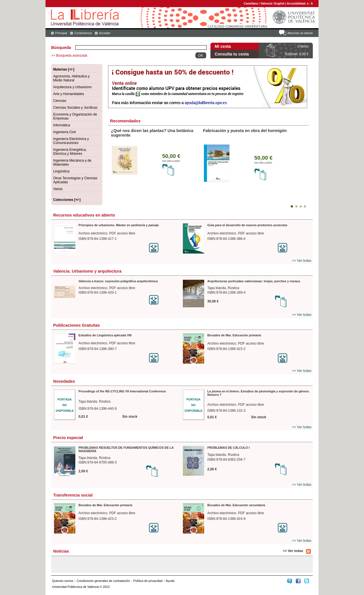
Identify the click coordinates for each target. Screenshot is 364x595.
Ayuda (170, 581)
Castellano (251, 4)
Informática (62, 125)
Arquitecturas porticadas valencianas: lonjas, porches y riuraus (254, 281)
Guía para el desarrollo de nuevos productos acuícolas (247, 225)
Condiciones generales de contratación (103, 581)
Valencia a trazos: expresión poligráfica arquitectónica (118, 281)
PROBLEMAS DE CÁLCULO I (228, 448)
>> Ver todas (302, 261)
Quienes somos (63, 581)
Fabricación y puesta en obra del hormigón (245, 131)
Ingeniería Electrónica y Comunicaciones (71, 141)
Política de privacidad (148, 581)
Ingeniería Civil (64, 132)
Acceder (105, 33)
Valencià (266, 4)
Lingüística (61, 171)
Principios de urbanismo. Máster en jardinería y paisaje (119, 225)
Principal (61, 33)
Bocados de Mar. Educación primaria (234, 335)
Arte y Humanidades (69, 94)
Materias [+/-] (64, 69)
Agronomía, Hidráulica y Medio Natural (71, 78)
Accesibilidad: (297, 4)
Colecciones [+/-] (67, 200)
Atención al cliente (300, 33)
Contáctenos (83, 33)
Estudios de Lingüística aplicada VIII (105, 335)
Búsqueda (61, 48)
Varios (58, 189)
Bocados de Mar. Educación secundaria (236, 505)
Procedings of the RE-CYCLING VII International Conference (122, 391)
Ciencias (60, 101)
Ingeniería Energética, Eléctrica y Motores (70, 152)
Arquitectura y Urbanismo (72, 87)
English (280, 4)
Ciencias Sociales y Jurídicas (75, 108)
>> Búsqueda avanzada (69, 55)
